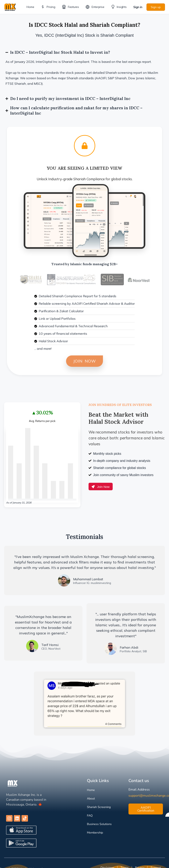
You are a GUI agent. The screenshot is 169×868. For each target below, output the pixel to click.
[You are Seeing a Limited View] (85, 146)
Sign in (138, 7)
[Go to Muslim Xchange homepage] (10, 7)
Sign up (156, 7)
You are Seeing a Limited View (84, 168)
